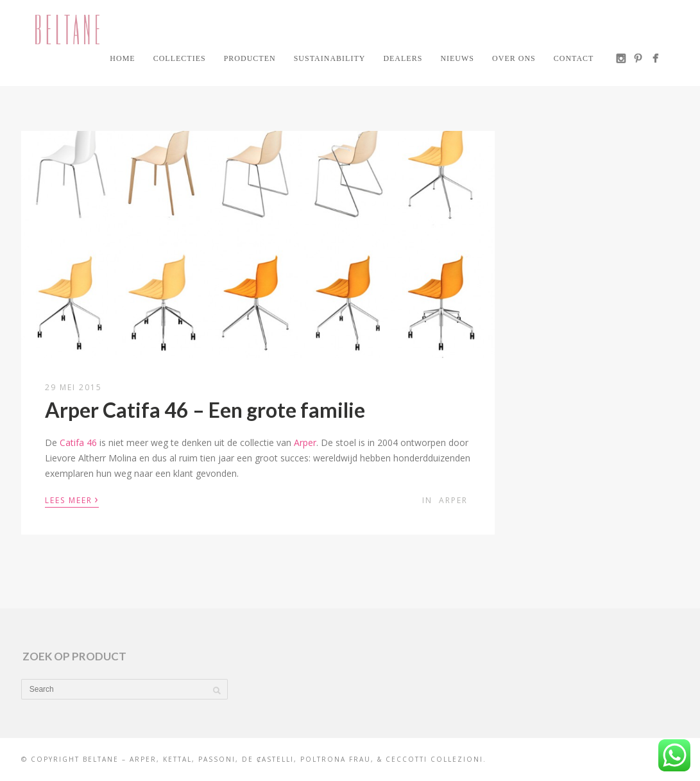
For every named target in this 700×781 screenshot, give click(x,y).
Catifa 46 (78, 442)
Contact (574, 58)
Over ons (514, 58)
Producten (250, 58)
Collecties (180, 58)
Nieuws (457, 58)
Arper (305, 442)
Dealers (403, 58)
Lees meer (72, 499)
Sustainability (330, 58)
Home (122, 58)
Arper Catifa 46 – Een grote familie (205, 410)
